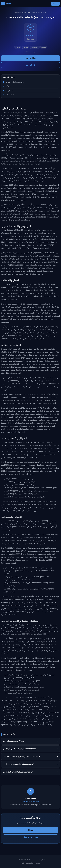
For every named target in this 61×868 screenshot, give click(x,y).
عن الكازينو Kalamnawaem (15, 82)
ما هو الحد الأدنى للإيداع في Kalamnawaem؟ (20, 749)
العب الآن (55, 4)
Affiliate (37, 863)
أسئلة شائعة (10, 95)
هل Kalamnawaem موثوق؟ (14, 741)
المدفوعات (9, 91)
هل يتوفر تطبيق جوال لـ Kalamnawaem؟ (19, 764)
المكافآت (9, 86)
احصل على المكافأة (31, 838)
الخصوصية (29, 863)
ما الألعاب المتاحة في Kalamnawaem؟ (18, 772)
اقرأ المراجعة (30, 65)
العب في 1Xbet (30, 58)
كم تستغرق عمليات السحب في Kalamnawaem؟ (22, 756)
